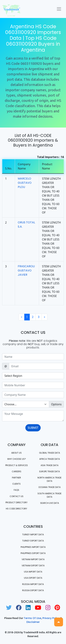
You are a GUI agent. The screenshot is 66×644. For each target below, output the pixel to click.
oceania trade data (49, 487)
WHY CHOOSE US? (17, 459)
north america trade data (49, 479)
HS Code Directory (16, 509)
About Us (16, 453)
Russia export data (33, 590)
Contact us (17, 496)
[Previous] (22, 317)
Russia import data (33, 584)
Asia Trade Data (50, 465)
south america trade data (49, 495)
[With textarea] (33, 416)
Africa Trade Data (50, 459)
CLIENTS (16, 484)
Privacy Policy (51, 618)
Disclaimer (33, 622)
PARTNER (16, 478)
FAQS (16, 490)
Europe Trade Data (50, 471)
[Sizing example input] (33, 357)
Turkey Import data (33, 535)
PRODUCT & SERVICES (17, 465)
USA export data (33, 578)
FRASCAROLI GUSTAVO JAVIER (26, 270)
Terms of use (32, 618)
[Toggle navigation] (59, 9)
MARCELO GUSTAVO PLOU (25, 183)
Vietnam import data (33, 559)
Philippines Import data (33, 547)
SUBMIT (33, 428)
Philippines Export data (33, 553)
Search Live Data (50, 503)
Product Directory (16, 502)
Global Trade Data (50, 453)
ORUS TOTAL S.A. (26, 225)
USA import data (33, 572)
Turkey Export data (33, 541)
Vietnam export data (33, 566)
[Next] (44, 317)
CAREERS (17, 471)
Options (56, 404)
